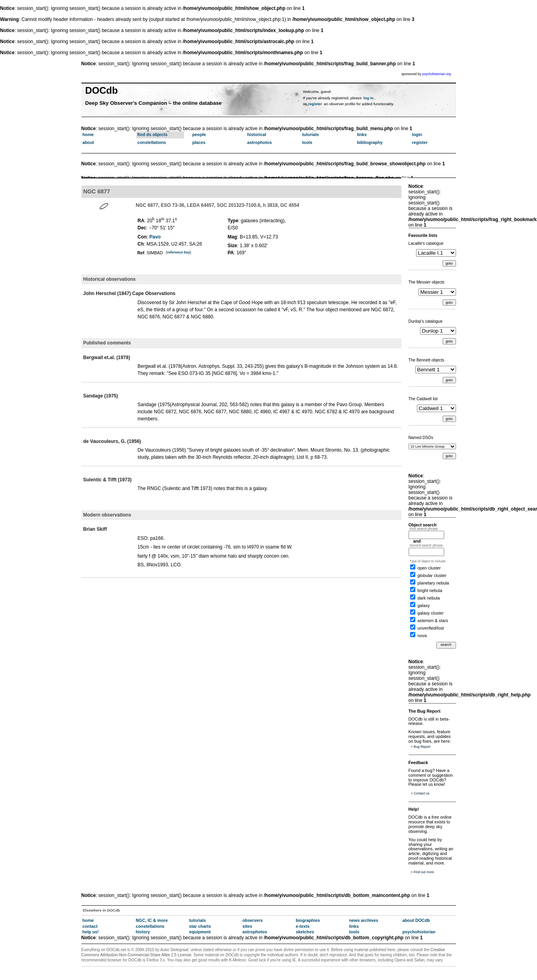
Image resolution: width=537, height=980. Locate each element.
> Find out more (423, 872)
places (199, 142)
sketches (305, 932)
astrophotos (260, 142)
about (88, 142)
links (362, 134)
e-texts (303, 926)
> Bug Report (421, 747)
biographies (308, 920)
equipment (200, 932)
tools (307, 142)
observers (253, 920)
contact (90, 926)
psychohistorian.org (436, 74)
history (143, 932)
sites (248, 926)
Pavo (155, 237)
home (88, 134)
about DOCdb (416, 920)
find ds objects (153, 134)
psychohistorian (419, 932)
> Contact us (420, 793)
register (315, 104)
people (199, 134)
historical (257, 134)
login (417, 134)
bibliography (370, 142)
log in (369, 98)
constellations (152, 142)
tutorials (311, 134)
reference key (179, 252)
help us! (91, 932)
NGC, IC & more (152, 920)
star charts (200, 926)
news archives (364, 920)
